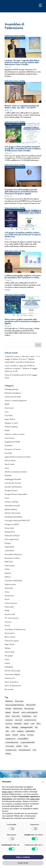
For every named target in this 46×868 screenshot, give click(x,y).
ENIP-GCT (9, 562)
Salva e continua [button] (23, 857)
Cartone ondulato (11, 502)
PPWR (7, 430)
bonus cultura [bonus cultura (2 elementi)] (16, 716)
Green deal (9, 607)
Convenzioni (10, 438)
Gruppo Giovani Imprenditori (16, 494)
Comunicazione (11, 603)
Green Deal (9, 528)
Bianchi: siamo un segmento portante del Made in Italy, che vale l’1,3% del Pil (22, 107)
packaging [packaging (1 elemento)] (20, 731)
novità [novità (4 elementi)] (13, 731)
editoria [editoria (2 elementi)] (26, 724)
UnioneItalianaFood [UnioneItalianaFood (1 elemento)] (25, 750)
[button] (43, 782)
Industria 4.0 (10, 678)
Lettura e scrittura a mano (15, 434)
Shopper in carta (11, 423)
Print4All (7, 290)
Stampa (8, 648)
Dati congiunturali (13, 253)
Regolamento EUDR (12, 442)
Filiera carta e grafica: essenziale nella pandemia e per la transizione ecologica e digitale (22, 321)
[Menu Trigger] (40, 5)
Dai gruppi (9, 656)
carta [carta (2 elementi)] (35, 716)
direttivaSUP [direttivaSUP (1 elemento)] (18, 724)
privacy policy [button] (7, 792)
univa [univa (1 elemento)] (34, 750)
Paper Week (10, 644)
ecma (7, 468)
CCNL (7, 569)
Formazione (9, 596)
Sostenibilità (9, 547)
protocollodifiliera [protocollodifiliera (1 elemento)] (23, 739)
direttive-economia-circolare (16, 472)
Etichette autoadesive (13, 393)
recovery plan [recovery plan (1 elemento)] (10, 746)
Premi (7, 498)
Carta (7, 659)
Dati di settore (10, 460)
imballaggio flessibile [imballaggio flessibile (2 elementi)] (26, 727)
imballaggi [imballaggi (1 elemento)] (15, 727)
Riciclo (7, 626)
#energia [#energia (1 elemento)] (8, 709)
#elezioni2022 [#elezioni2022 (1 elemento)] (31, 705)
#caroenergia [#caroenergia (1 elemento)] (19, 701)
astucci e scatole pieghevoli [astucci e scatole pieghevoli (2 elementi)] (29, 712)
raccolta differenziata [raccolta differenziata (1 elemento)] (12, 742)
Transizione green (12, 641)
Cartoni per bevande (13, 397)
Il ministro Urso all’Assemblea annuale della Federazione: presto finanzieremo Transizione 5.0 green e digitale (21, 192)
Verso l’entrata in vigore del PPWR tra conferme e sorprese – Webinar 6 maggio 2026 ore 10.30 (21, 368)
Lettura (7, 663)
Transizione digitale (12, 674)
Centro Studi (10, 652)
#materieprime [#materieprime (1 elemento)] (18, 709)
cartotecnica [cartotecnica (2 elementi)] (9, 720)
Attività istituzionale (13, 513)
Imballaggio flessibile (13, 479)
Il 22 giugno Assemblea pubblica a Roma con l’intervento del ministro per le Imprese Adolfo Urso (23, 235)
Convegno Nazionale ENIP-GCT (17, 520)
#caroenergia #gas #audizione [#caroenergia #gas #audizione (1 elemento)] (15, 705)
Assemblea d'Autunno (13, 554)
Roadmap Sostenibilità (13, 517)
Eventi (7, 599)
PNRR (7, 611)
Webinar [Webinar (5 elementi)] (8, 754)
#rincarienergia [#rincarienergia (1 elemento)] (29, 709)
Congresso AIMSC (12, 524)
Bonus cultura (10, 637)
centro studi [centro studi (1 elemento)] (19, 720)
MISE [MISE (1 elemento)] (7, 731)
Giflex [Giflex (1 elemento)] (7, 727)
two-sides (8, 453)
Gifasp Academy (11, 427)
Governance (10, 633)
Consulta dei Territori (13, 483)
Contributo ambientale (13, 580)
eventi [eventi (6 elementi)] (33, 724)
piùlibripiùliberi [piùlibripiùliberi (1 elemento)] (30, 731)
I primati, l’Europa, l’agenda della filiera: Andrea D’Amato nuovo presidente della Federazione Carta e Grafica (22, 62)
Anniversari (9, 408)
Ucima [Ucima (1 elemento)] (26, 746)
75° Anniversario (12, 618)
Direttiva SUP (10, 614)
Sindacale (9, 445)
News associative (11, 682)
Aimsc (7, 592)
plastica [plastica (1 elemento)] (8, 735)
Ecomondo (9, 588)
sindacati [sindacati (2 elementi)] (19, 746)
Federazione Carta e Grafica (15, 36)
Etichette (8, 475)
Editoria (8, 577)
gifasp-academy (11, 509)
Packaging (9, 667)
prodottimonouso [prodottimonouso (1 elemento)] (10, 739)
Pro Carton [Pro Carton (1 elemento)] (30, 735)
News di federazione (13, 686)
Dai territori (9, 689)
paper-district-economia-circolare (18, 457)
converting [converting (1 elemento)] (9, 724)
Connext (8, 622)
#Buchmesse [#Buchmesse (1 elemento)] (9, 701)
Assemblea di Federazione (15, 38)
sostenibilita (9, 550)
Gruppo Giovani (11, 490)
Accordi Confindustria (13, 487)
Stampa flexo (10, 532)
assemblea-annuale (12, 506)
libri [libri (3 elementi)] (36, 727)
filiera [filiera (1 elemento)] (39, 724)
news (7, 412)
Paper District (10, 419)
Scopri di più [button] (23, 863)
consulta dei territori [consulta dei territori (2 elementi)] (30, 720)
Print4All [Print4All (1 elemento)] (15, 735)
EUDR (7, 404)
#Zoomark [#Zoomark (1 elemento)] (16, 712)
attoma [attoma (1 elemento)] (8, 716)
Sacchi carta (9, 464)
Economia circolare (12, 558)
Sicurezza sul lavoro (13, 449)
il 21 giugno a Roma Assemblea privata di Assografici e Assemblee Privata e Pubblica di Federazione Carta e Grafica (23, 149)
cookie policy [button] (35, 799)
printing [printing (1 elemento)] (23, 735)
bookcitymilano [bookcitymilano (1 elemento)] (27, 716)
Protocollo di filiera (12, 536)
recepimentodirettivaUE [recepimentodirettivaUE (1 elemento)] (27, 742)
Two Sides (9, 415)
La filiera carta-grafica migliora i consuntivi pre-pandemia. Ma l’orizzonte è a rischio (23, 277)
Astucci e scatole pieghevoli (16, 400)
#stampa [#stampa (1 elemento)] (8, 712)
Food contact (10, 566)
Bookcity (8, 573)
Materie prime (10, 584)
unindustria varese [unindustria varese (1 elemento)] (11, 750)
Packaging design (12, 389)
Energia (8, 543)
